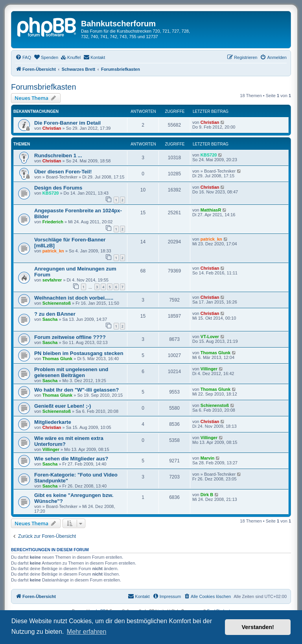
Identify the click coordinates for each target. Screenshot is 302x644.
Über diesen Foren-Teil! (63, 172)
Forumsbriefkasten (44, 87)
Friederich (53, 222)
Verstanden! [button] (258, 627)
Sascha (50, 319)
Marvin (207, 458)
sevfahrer (52, 280)
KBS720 (209, 155)
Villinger (209, 369)
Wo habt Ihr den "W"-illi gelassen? (76, 390)
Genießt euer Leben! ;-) (63, 406)
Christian (52, 128)
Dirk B (207, 495)
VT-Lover (210, 337)
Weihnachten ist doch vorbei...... (74, 298)
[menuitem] (23, 57)
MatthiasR (211, 210)
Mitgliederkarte (53, 422)
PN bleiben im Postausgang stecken (79, 353)
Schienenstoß (57, 303)
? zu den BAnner (55, 314)
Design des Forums (58, 188)
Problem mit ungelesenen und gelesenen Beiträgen (71, 372)
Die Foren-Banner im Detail (67, 123)
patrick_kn (53, 251)
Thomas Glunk (57, 359)
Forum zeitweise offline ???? (70, 337)
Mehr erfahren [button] (87, 632)
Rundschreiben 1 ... (58, 155)
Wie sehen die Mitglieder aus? (71, 459)
